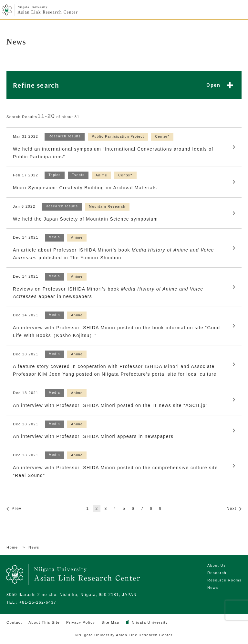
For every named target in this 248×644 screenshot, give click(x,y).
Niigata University (150, 622)
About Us (217, 565)
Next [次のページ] (231, 509)
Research (217, 573)
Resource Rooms (224, 580)
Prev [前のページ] (17, 509)
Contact (14, 622)
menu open (238, 10)
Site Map (110, 622)
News (213, 588)
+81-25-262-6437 (38, 602)
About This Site (44, 622)
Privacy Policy (81, 622)
